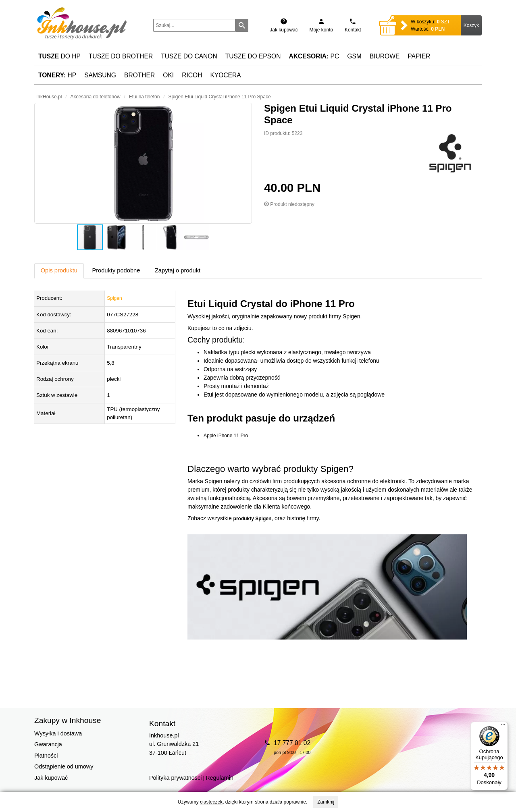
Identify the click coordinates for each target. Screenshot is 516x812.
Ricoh (192, 75)
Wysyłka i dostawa (58, 733)
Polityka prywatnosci (175, 778)
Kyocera (225, 75)
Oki (168, 75)
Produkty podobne (116, 270)
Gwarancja (48, 744)
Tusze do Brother (121, 56)
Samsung (100, 75)
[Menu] (503, 727)
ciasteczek (211, 802)
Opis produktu (59, 270)
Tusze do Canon (189, 56)
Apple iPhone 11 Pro (226, 436)
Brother (139, 75)
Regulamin (220, 778)
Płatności (46, 756)
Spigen (114, 298)
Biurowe (385, 56)
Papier (419, 56)
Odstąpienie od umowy (64, 766)
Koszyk (471, 25)
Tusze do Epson (253, 56)
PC (314, 56)
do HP (59, 56)
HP (57, 75)
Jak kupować (51, 778)
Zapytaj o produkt (178, 270)
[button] (143, 163)
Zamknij (326, 802)
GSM (354, 56)
